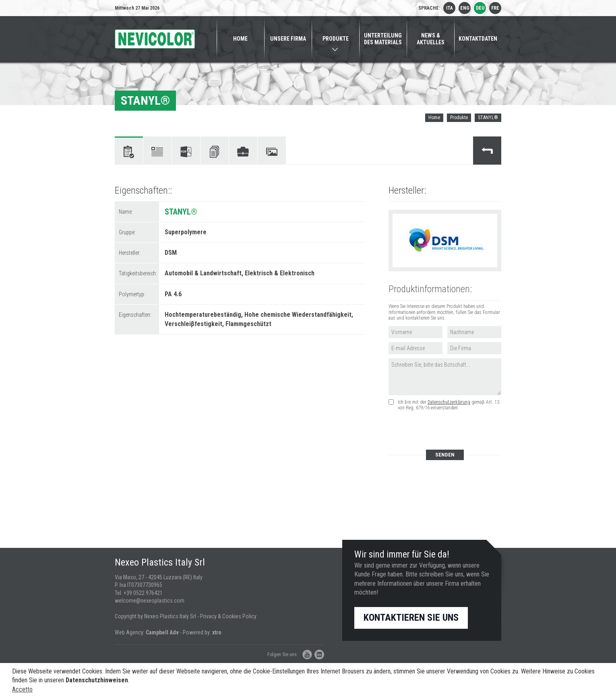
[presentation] (449, 431)
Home (434, 118)
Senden (445, 455)
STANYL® (488, 118)
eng (465, 8)
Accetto (22, 689)
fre (495, 8)
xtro (217, 632)
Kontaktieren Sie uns (411, 617)
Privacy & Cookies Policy (228, 616)
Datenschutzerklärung (449, 402)
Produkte (459, 118)
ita (450, 8)
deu (480, 8)
